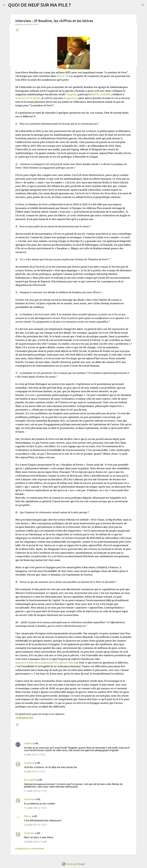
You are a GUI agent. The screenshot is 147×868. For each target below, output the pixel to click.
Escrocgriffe (30, 780)
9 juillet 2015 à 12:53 (35, 771)
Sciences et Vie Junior (28, 98)
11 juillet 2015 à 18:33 (35, 808)
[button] (17, 30)
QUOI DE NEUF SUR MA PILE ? (39, 5)
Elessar (28, 816)
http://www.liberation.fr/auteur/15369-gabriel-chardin (46, 663)
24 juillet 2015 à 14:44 (35, 842)
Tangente (71, 94)
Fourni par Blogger (73, 864)
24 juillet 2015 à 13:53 (35, 825)
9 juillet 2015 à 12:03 (35, 755)
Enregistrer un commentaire (30, 849)
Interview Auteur (25, 718)
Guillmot (28, 743)
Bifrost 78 (62, 76)
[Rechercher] (143, 5)
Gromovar (29, 763)
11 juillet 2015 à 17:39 (35, 791)
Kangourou (70, 98)
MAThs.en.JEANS (101, 94)
